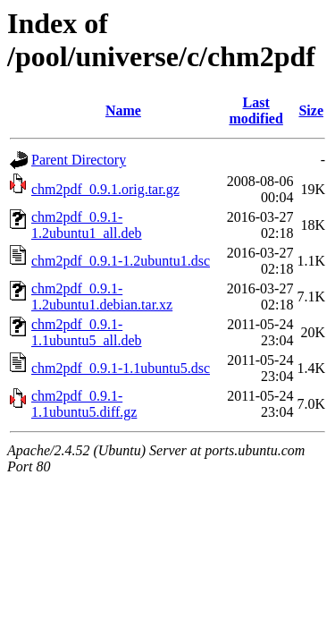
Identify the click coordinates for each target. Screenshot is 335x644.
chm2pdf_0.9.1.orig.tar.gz (105, 189)
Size (311, 110)
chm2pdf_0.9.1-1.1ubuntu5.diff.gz (84, 404)
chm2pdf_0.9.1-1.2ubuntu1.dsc (121, 261)
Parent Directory (79, 160)
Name (123, 110)
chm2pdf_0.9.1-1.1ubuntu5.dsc (121, 368)
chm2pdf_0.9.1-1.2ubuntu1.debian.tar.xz (102, 297)
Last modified (255, 110)
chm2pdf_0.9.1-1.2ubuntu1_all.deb (87, 225)
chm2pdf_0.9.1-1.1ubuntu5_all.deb (87, 332)
